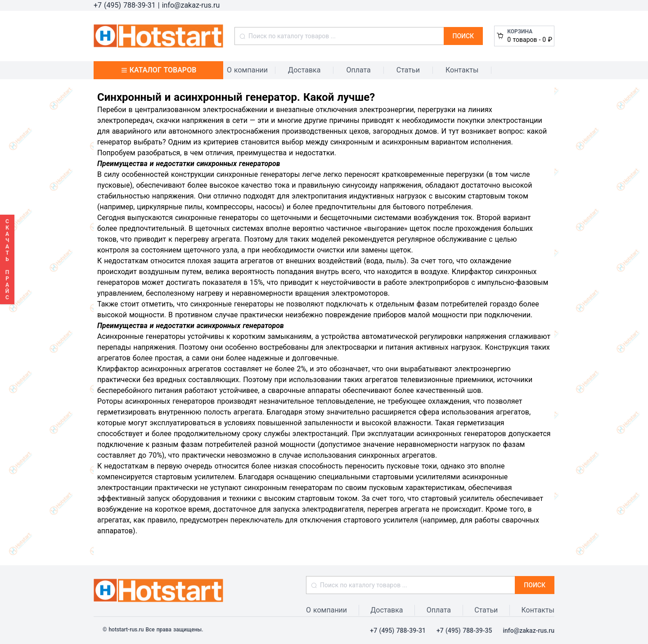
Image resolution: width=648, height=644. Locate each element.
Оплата (358, 70)
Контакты (462, 70)
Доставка (304, 70)
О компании (247, 70)
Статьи (408, 70)
